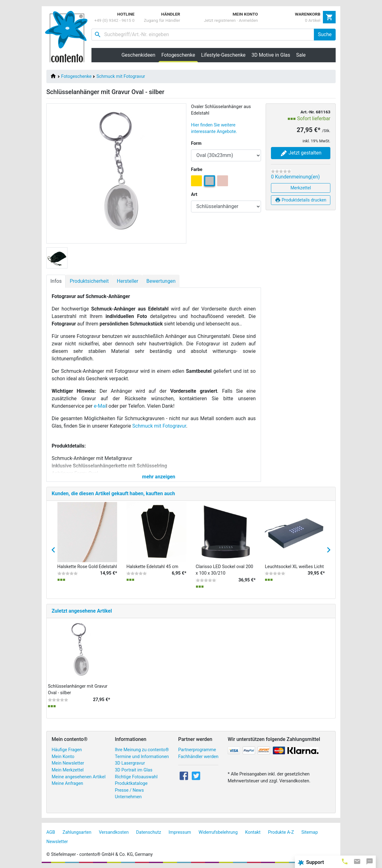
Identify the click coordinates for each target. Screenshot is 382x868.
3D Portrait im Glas (134, 770)
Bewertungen (161, 281)
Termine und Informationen (142, 757)
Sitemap (310, 832)
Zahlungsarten (77, 832)
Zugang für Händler (162, 20)
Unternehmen (128, 797)
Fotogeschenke (77, 76)
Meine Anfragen (67, 783)
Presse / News (129, 790)
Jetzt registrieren (220, 20)
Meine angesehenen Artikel (79, 777)
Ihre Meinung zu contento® (142, 750)
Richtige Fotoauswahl (136, 777)
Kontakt (253, 832)
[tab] (345, 861)
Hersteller (127, 281)
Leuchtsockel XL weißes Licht (294, 567)
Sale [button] (301, 55)
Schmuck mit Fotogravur (121, 76)
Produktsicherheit (89, 281)
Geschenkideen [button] (138, 55)
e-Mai (100, 406)
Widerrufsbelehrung (218, 832)
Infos (56, 281)
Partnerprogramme (197, 750)
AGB (51, 832)
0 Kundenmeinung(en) (295, 177)
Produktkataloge (131, 783)
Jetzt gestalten (301, 153)
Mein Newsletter (68, 763)
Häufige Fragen (67, 750)
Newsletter (57, 842)
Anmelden (248, 20)
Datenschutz (149, 832)
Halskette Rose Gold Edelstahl (87, 567)
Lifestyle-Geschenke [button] (224, 55)
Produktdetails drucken (301, 200)
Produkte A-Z (281, 832)
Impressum (180, 832)
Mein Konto (63, 757)
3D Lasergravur (130, 763)
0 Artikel (313, 20)
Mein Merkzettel (68, 770)
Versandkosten (114, 832)
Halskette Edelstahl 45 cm (153, 567)
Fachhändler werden (198, 757)
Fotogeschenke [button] (180, 55)
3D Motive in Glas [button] (271, 55)
